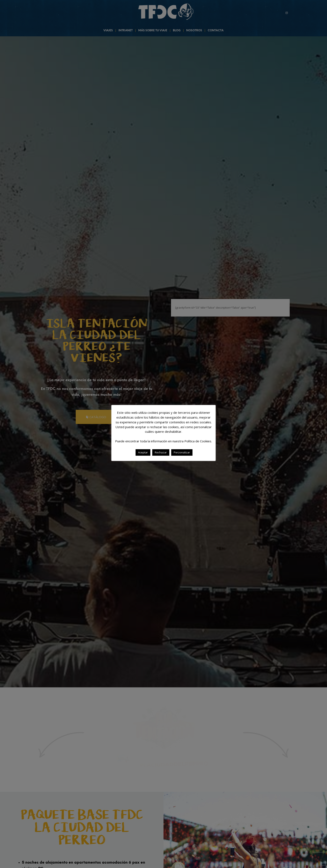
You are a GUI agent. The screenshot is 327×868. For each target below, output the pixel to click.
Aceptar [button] (143, 452)
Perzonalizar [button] (182, 452)
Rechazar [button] (161, 452)
